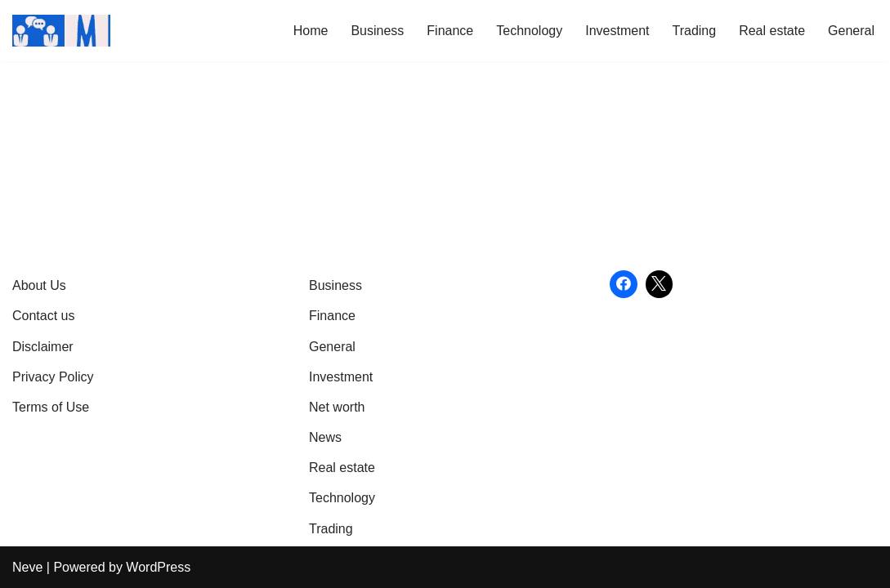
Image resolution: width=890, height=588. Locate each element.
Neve (27, 567)
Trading (694, 31)
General (851, 31)
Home (311, 31)
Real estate (772, 31)
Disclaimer (43, 347)
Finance (450, 31)
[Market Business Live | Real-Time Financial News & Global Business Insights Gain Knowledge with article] (61, 31)
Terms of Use (51, 407)
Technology (529, 31)
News (325, 437)
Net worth (337, 407)
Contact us (43, 316)
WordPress (158, 567)
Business (377, 31)
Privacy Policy (53, 377)
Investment (617, 31)
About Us (39, 285)
